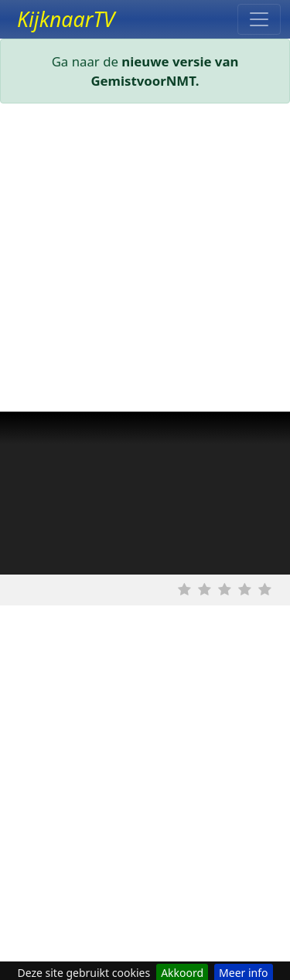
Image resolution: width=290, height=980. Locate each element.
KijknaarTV (66, 19)
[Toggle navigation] (259, 19)
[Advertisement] (145, 261)
